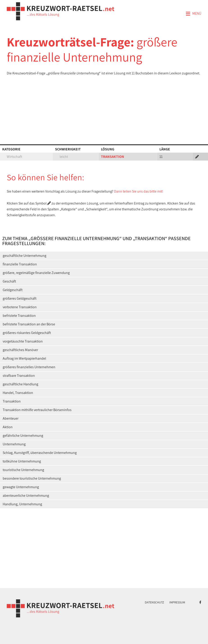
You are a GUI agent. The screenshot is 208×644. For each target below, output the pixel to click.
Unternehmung (14, 444)
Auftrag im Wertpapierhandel (24, 358)
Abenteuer (11, 418)
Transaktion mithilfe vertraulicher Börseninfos (37, 410)
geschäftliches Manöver (20, 350)
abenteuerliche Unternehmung (26, 496)
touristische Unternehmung (23, 470)
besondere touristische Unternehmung (32, 478)
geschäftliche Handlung (20, 384)
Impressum (177, 602)
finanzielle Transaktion (20, 264)
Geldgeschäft (13, 290)
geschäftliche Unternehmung (25, 256)
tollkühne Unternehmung (22, 461)
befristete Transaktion (19, 316)
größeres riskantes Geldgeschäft (27, 333)
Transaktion (12, 401)
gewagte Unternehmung (21, 487)
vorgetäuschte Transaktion (23, 341)
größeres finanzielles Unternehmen (29, 367)
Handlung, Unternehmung (22, 504)
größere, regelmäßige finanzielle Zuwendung (36, 273)
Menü (193, 14)
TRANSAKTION (113, 157)
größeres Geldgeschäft (20, 298)
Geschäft (9, 281)
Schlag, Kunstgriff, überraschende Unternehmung (40, 453)
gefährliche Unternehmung (23, 436)
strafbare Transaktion (19, 376)
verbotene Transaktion (20, 307)
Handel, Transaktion (18, 393)
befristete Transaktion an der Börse (29, 324)
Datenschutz (154, 602)
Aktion (8, 427)
